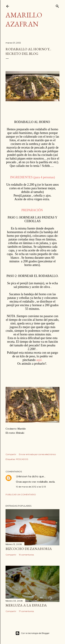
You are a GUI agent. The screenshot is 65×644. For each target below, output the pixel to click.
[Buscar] (57, 5)
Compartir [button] (11, 454)
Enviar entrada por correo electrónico (37, 454)
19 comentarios (26, 555)
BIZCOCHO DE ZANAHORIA (29, 549)
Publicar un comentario (21, 494)
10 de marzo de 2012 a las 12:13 (31, 487)
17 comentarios (26, 611)
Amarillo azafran (24, 19)
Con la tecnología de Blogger (32, 633)
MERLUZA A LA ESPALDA (26, 605)
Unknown (22, 476)
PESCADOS (22, 459)
